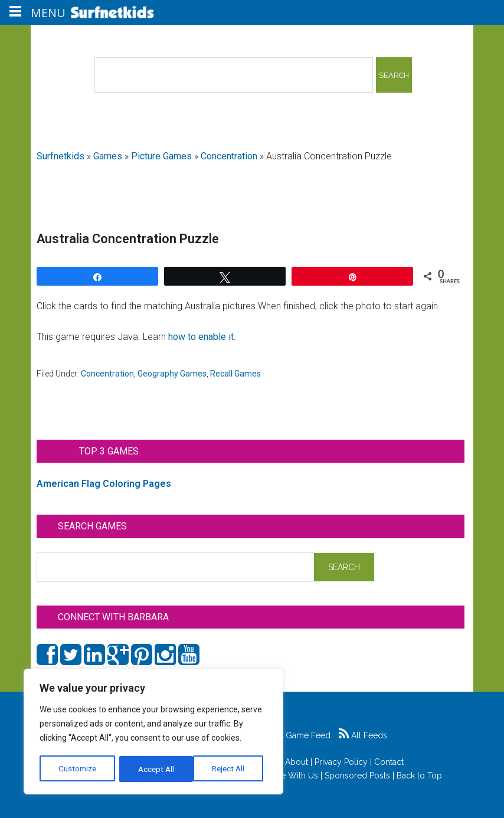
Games (108, 156)
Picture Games (161, 156)
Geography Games (172, 374)
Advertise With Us (284, 776)
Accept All (231, 769)
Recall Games (235, 374)
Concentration (229, 156)
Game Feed (302, 735)
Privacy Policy (341, 762)
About (297, 762)
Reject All (155, 769)
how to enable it (201, 337)
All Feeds (363, 735)
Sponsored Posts (357, 776)
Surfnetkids (60, 156)
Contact (389, 762)
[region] (153, 732)
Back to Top (419, 776)
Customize (78, 769)
